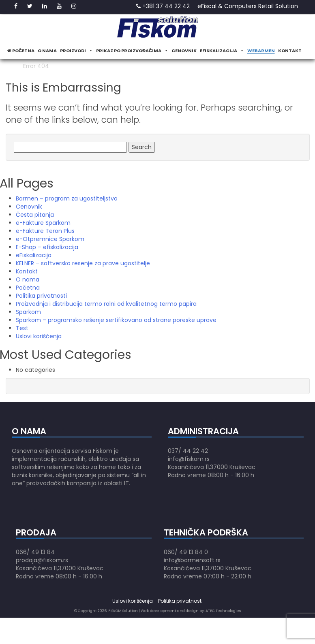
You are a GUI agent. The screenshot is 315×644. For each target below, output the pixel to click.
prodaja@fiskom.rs (42, 560)
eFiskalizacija (222, 51)
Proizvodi (76, 51)
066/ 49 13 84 (35, 552)
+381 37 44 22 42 (163, 6)
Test (22, 328)
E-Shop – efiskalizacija (47, 247)
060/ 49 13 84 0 (186, 552)
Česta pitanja (35, 215)
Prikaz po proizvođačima (132, 51)
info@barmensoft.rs (192, 560)
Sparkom (28, 312)
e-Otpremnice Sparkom (50, 239)
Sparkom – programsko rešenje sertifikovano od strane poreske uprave (116, 320)
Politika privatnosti (41, 296)
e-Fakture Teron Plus (45, 231)
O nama (47, 51)
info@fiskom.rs (189, 459)
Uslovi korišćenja (39, 336)
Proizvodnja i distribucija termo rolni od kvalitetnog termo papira (106, 304)
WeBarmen (261, 51)
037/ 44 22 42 (188, 451)
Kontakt (290, 51)
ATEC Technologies (223, 611)
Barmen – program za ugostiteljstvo (67, 198)
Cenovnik (184, 51)
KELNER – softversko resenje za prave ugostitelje (83, 263)
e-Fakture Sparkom (43, 223)
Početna (21, 51)
